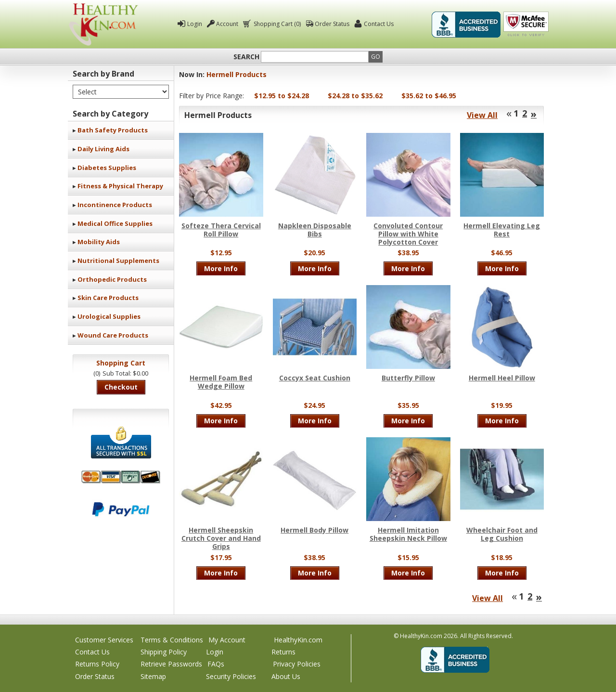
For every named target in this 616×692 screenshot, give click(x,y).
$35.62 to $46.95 (429, 96)
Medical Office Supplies (115, 223)
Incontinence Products (115, 205)
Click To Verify (526, 25)
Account (227, 24)
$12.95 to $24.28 (282, 96)
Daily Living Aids (103, 149)
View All (482, 115)
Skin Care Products (108, 298)
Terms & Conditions (172, 640)
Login (195, 24)
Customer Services (104, 640)
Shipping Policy (164, 652)
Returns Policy (97, 664)
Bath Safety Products (113, 130)
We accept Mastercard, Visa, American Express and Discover (121, 477)
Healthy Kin (103, 24)
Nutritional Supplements (118, 261)
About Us (286, 676)
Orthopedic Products (112, 279)
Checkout (121, 387)
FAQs (216, 664)
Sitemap (153, 676)
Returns (283, 652)
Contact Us (379, 24)
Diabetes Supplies (107, 168)
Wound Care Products (113, 335)
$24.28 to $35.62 (355, 96)
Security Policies (231, 676)
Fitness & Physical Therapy (120, 186)
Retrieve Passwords (171, 664)
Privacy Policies (297, 664)
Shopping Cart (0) (276, 24)
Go (376, 57)
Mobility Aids (99, 242)
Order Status (332, 24)
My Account (227, 640)
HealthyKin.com (298, 640)
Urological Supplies (109, 316)
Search (246, 57)
